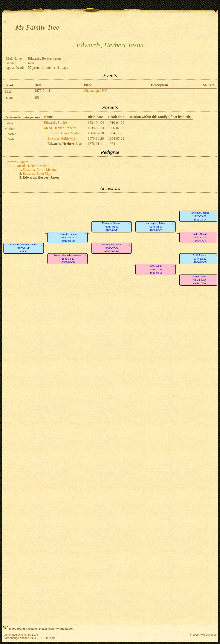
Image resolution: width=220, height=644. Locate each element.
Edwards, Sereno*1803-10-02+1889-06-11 (112, 227)
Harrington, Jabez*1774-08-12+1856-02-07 (156, 227)
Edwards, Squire (55, 123)
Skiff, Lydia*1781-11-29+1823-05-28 (156, 269)
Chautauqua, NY (96, 91)
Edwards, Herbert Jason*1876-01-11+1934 (24, 248)
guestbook (66, 629)
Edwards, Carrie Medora (64, 133)
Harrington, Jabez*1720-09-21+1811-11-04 (199, 216)
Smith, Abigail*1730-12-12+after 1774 (199, 237)
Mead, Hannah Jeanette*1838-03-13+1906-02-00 (68, 259)
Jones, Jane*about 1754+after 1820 (199, 280)
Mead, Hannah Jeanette (60, 128)
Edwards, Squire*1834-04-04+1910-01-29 (68, 237)
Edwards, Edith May (62, 138)
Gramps (26, 635)
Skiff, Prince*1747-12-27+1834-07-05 (199, 259)
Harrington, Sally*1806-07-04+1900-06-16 (112, 248)
